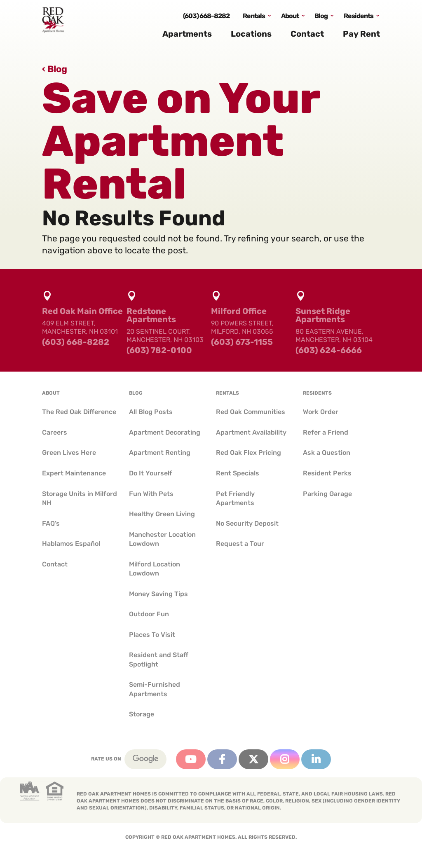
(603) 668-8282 (206, 18)
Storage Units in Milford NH (80, 498)
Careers (55, 432)
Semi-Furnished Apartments (155, 689)
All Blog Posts (151, 412)
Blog (321, 18)
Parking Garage (327, 494)
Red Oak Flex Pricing (249, 453)
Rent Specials (238, 473)
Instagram (285, 759)
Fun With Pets (151, 494)
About (290, 18)
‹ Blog (55, 69)
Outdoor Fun (149, 614)
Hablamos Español (71, 544)
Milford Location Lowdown (155, 569)
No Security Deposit (247, 523)
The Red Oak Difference (79, 412)
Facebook (222, 759)
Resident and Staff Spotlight (159, 659)
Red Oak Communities (251, 412)
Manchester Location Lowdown (162, 539)
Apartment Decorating (165, 432)
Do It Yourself (151, 473)
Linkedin (316, 759)
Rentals (254, 18)
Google (145, 759)
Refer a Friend (326, 432)
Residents (359, 18)
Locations (251, 36)
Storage (142, 714)
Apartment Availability (251, 432)
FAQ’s (51, 523)
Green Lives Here (69, 453)
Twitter (253, 759)
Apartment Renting (160, 453)
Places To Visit (152, 635)
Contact (307, 36)
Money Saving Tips (158, 594)
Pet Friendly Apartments (235, 498)
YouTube (191, 759)
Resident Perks (327, 473)
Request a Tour (240, 544)
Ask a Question (327, 453)
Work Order (321, 412)
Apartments (187, 36)
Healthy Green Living (162, 514)
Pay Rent (361, 36)
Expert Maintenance (74, 473)
